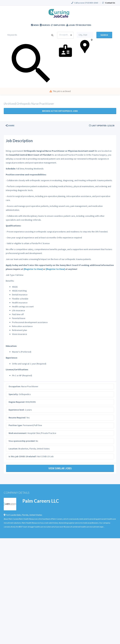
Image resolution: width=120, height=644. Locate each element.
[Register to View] (33, 269)
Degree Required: (17, 402)
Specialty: (14, 394)
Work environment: (18, 433)
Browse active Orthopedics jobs (60, 111)
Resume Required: (17, 418)
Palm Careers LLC (41, 501)
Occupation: (15, 386)
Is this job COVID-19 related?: (23, 456)
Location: (13, 449)
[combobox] (65, 35)
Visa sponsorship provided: (22, 441)
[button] (10, 126)
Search (104, 35)
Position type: (15, 425)
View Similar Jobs (60, 468)
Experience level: (17, 410)
